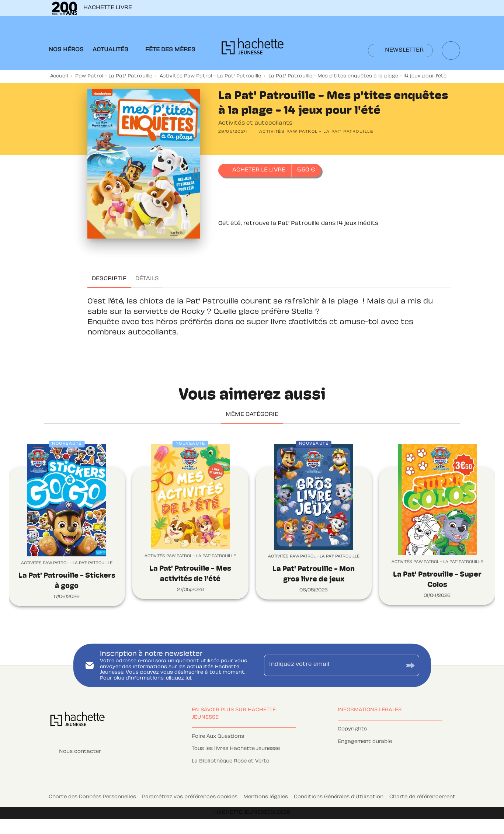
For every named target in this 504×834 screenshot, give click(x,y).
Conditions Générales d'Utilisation (339, 797)
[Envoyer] (410, 666)
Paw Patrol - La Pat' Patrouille (114, 76)
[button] (400, 51)
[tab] (66, 50)
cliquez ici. (179, 678)
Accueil (59, 76)
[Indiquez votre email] (332, 666)
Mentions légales (266, 797)
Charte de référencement (422, 797)
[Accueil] (253, 48)
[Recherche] (451, 51)
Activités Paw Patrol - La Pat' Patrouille (210, 76)
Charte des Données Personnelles (92, 797)
